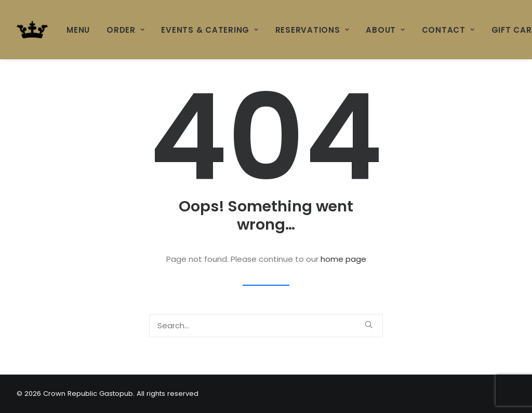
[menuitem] (82, 30)
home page (343, 259)
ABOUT (385, 30)
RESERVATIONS (312, 30)
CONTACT (448, 30)
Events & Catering (210, 30)
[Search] (266, 325)
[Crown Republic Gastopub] (32, 30)
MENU (78, 30)
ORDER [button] (125, 30)
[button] (369, 324)
